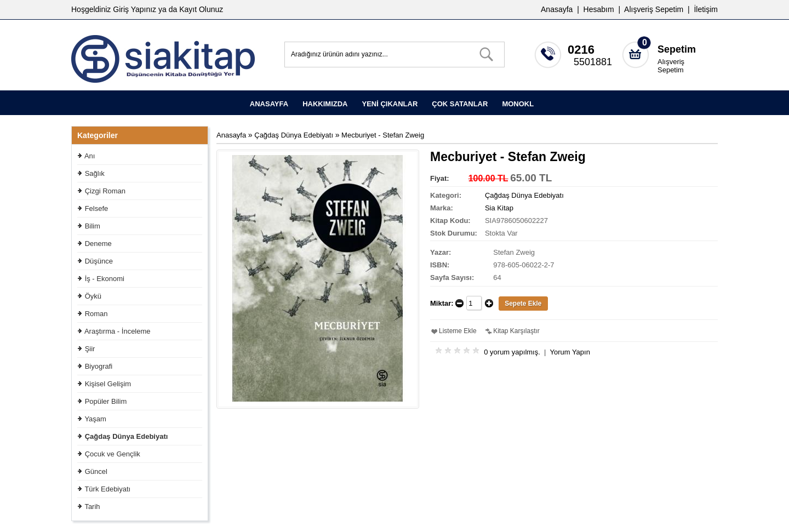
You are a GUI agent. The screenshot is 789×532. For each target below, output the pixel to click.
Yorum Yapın (570, 352)
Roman (96, 314)
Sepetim (677, 49)
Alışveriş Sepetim (671, 66)
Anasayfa (557, 9)
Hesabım (599, 9)
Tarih (92, 507)
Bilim (93, 226)
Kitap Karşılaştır (516, 331)
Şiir (90, 349)
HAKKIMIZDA (325, 104)
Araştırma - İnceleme (118, 331)
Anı (90, 156)
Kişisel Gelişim (108, 384)
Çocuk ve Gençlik (113, 454)
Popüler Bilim (106, 401)
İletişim (706, 9)
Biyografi (99, 366)
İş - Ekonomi (105, 279)
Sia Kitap (499, 208)
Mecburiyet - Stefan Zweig (383, 135)
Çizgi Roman (105, 191)
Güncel (96, 471)
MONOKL (518, 104)
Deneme (98, 244)
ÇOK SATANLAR (460, 104)
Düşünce (99, 261)
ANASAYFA (269, 104)
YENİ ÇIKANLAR (390, 104)
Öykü (93, 296)
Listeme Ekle (458, 331)
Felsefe (97, 208)
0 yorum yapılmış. (512, 352)
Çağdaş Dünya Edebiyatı (127, 436)
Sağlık (95, 173)
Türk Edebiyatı (107, 489)
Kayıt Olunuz (201, 9)
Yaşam (95, 419)
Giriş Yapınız (135, 9)
